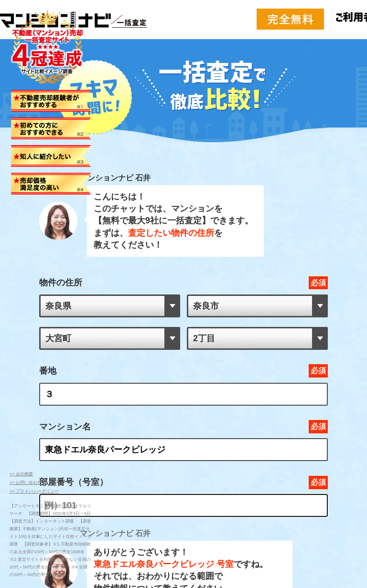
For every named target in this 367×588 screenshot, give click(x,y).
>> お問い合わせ (26, 483)
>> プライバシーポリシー (34, 491)
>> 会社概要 (21, 474)
